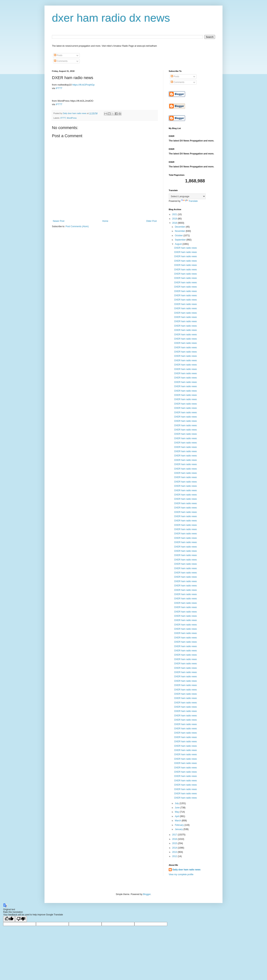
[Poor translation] (21, 919)
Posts (58, 55)
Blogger (147, 894)
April (177, 816)
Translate (189, 201)
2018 (175, 223)
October (179, 236)
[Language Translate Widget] (187, 196)
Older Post (151, 221)
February (180, 825)
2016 (175, 839)
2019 (175, 219)
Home (105, 221)
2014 (175, 848)
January (179, 829)
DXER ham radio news (186, 248)
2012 (175, 856)
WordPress (72, 118)
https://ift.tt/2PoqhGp (83, 85)
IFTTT (59, 88)
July (177, 803)
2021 (175, 214)
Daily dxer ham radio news (186, 870)
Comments (61, 61)
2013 (175, 852)
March (178, 821)
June (178, 808)
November (180, 231)
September (181, 240)
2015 (175, 843)
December (180, 227)
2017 (175, 835)
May (177, 812)
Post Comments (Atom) (77, 226)
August (179, 244)
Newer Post (59, 221)
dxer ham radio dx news (111, 18)
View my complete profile (181, 874)
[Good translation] (9, 919)
